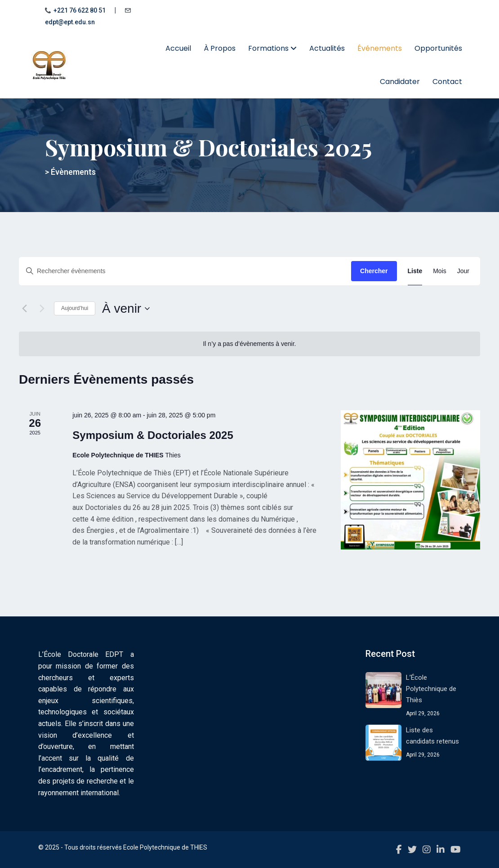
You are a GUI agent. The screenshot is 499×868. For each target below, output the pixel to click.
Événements (380, 48)
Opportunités (438, 48)
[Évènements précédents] (24, 309)
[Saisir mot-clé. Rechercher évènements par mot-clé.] (185, 271)
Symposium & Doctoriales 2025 (153, 435)
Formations (272, 48)
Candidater (400, 82)
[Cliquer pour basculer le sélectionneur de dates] (126, 309)
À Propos (220, 48)
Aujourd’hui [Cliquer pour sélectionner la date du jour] (75, 308)
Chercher (374, 271)
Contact (447, 82)
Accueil (178, 48)
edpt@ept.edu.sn (70, 22)
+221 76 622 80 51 (80, 10)
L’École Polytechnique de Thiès (431, 689)
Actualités (327, 48)
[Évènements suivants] (42, 309)
